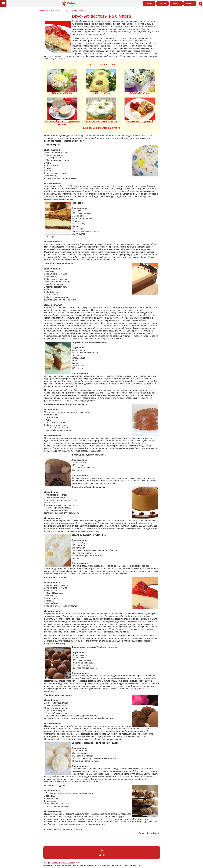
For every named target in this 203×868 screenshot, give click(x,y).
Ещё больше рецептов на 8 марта (102, 128)
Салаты (149, 3)
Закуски (176, 3)
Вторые (163, 3)
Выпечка (190, 3)
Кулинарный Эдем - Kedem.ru (62, 863)
